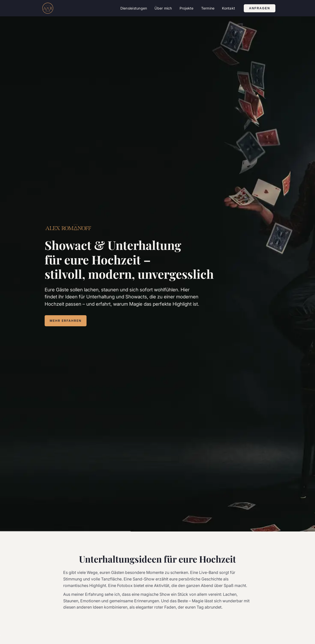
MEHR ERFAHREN (66, 321)
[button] (134, 8)
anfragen (260, 8)
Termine (208, 8)
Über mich (163, 8)
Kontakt (228, 8)
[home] (48, 8)
